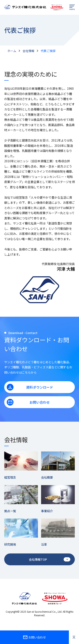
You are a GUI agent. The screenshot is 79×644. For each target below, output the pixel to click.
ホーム (12, 51)
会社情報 (28, 51)
